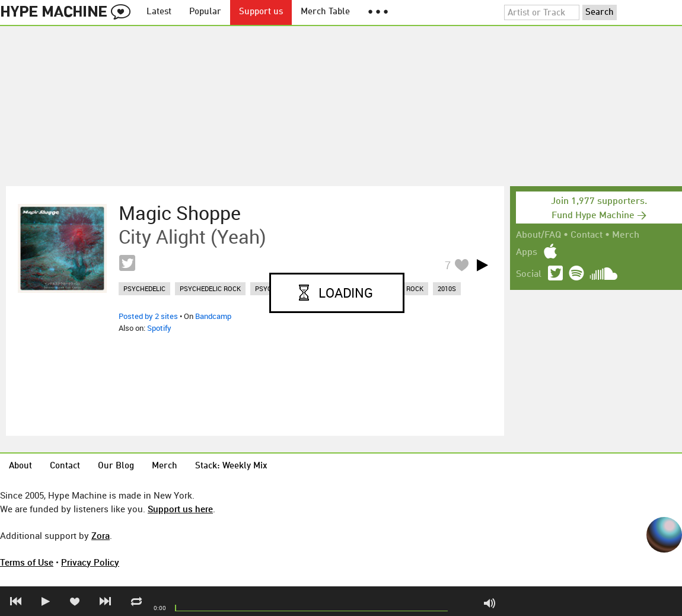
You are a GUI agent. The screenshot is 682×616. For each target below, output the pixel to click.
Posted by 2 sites (148, 316)
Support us (261, 12)
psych (266, 288)
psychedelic (144, 288)
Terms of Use (27, 562)
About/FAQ (538, 235)
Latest (159, 12)
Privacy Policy (90, 562)
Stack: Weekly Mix (231, 466)
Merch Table (325, 12)
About (20, 466)
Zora (101, 535)
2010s (447, 288)
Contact (587, 235)
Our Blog (116, 466)
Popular (205, 12)
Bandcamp (213, 316)
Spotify (159, 328)
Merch (626, 235)
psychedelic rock (210, 288)
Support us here (180, 509)
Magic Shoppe (180, 213)
